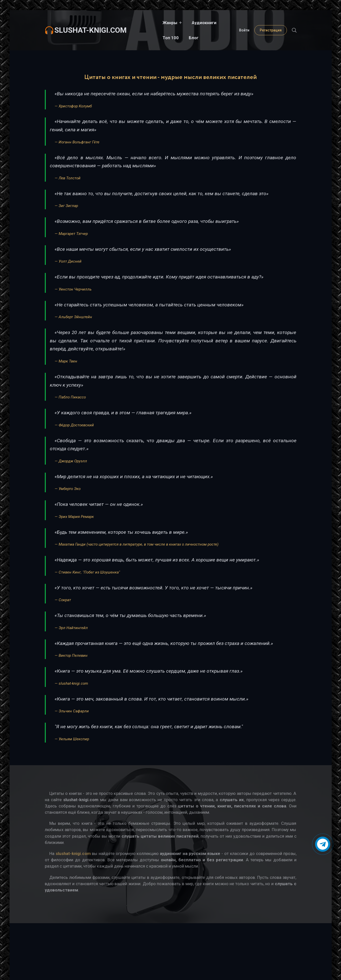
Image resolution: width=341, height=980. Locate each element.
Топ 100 (209, 23)
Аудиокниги (178, 23)
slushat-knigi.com (90, 23)
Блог (232, 23)
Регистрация (271, 23)
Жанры (144, 23)
